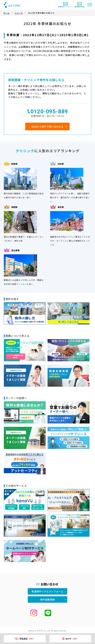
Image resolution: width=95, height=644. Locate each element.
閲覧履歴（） (25, 639)
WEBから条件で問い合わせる (47, 127)
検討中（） (70, 639)
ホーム (6, 13)
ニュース (19, 13)
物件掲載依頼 (47, 600)
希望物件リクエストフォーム (47, 591)
